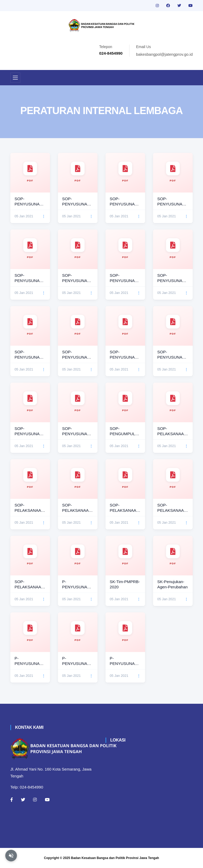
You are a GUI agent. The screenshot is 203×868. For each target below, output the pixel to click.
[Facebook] (12, 800)
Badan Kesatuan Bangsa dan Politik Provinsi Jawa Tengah (115, 858)
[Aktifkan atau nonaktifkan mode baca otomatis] (11, 856)
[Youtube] (47, 800)
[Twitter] (23, 800)
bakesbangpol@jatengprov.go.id (164, 54)
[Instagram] (35, 800)
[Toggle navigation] (15, 78)
